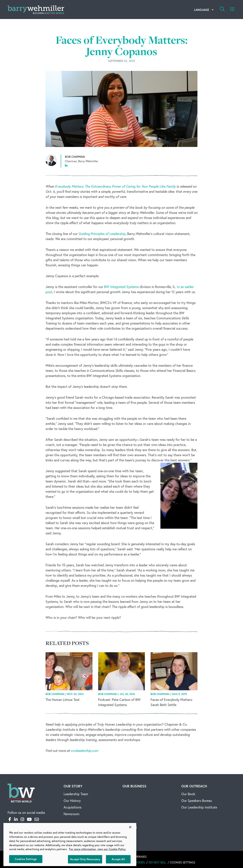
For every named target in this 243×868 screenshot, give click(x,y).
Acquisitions (73, 807)
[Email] (37, 819)
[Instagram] (22, 819)
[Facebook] (10, 819)
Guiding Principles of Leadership (102, 234)
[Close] (130, 827)
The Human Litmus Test (63, 700)
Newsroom (71, 814)
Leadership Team (76, 794)
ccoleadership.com (84, 751)
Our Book (188, 794)
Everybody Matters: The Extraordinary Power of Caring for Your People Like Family (115, 186)
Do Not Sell (157, 862)
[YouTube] (29, 819)
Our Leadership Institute (199, 807)
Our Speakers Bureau (197, 801)
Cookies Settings (183, 862)
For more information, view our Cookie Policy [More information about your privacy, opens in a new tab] (97, 849)
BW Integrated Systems (121, 287)
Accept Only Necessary (85, 859)
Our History (72, 801)
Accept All (118, 859)
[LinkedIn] (16, 819)
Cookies (139, 862)
